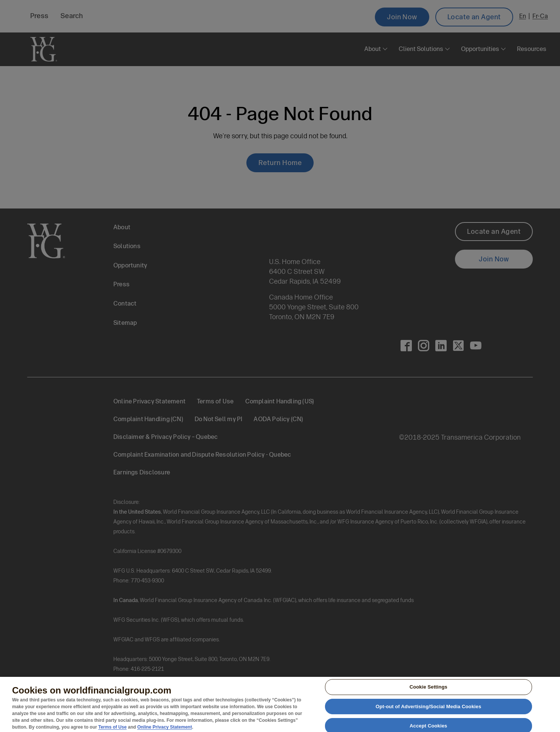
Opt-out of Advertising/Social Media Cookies (429, 710)
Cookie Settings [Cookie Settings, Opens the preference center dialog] (429, 690)
